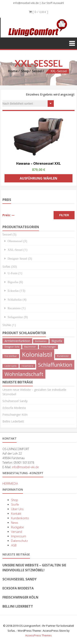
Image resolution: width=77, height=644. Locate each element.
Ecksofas (13, 291)
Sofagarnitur (15, 317)
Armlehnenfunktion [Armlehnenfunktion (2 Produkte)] (17, 341)
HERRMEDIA (10, 484)
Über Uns (17, 509)
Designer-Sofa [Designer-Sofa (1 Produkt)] (12, 347)
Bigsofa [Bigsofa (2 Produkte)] (57, 341)
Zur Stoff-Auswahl (53, 3)
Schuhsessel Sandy (15, 401)
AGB (14, 545)
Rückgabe (17, 527)
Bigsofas (13, 282)
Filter (64, 215)
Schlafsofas (15, 299)
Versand (17, 532)
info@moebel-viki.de (26, 3)
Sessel (37, 71)
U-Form (13, 273)
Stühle (7, 325)
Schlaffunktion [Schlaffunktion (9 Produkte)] (55, 365)
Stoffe (15, 505)
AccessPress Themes (38, 635)
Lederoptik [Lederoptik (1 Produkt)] (11, 366)
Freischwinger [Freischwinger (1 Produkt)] (48, 347)
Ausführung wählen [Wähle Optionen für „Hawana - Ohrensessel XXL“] (38, 178)
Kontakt (16, 514)
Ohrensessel (15, 241)
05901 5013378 (24, 463)
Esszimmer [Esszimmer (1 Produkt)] (30, 347)
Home (13, 71)
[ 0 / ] (38, 12)
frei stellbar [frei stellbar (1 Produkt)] (11, 356)
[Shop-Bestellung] (28, 104)
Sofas (6, 266)
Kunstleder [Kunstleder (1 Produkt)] (63, 356)
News (15, 523)
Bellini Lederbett (13, 421)
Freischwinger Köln (15, 415)
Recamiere (14, 308)
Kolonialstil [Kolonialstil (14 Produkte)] (37, 355)
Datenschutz (19, 541)
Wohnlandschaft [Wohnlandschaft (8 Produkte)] (24, 374)
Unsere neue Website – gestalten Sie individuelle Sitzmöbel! (34, 568)
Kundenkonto (20, 518)
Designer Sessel (17, 258)
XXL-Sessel (15, 250)
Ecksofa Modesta (14, 408)
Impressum (19, 536)
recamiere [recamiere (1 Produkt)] (27, 366)
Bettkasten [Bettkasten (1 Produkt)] (41, 341)
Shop (25, 71)
